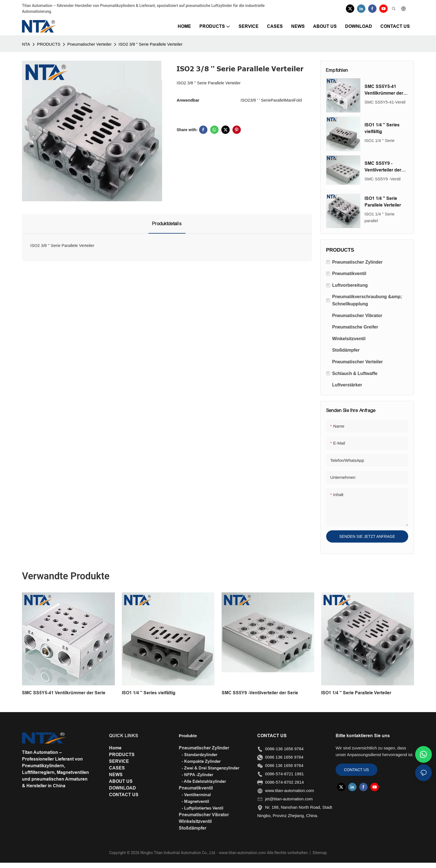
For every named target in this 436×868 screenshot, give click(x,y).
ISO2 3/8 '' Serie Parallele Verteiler (150, 44)
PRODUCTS (49, 44)
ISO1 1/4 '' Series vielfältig (382, 128)
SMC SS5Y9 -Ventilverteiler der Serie (383, 167)
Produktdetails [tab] (167, 224)
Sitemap (319, 853)
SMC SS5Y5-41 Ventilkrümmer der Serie (384, 90)
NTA (26, 44)
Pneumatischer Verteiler (89, 44)
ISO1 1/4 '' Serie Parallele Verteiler (383, 202)
